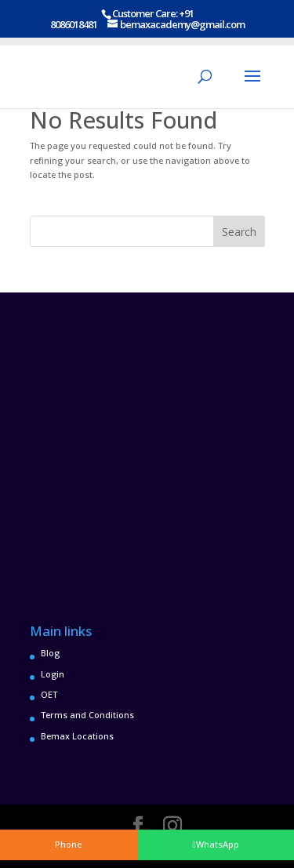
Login (53, 674)
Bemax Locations (77, 736)
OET (49, 694)
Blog (50, 653)
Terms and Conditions (87, 715)
